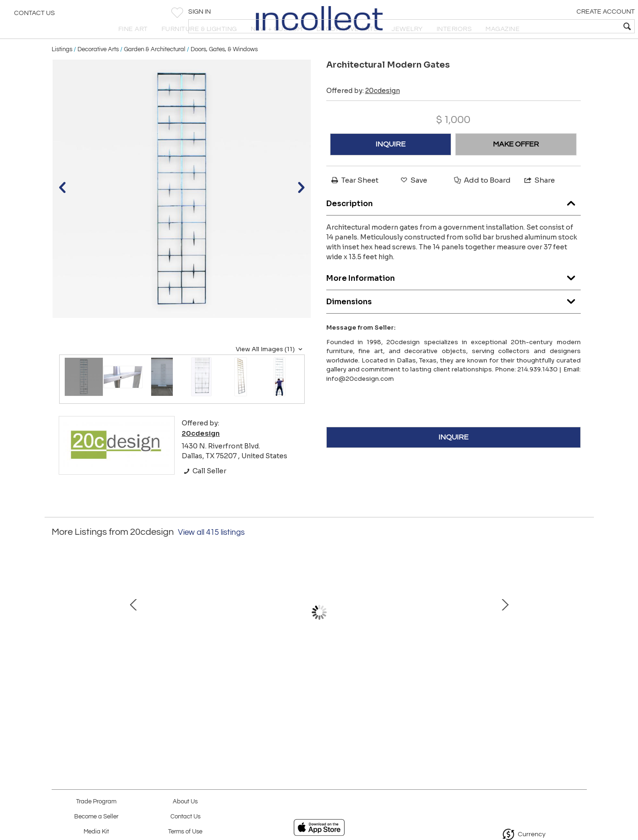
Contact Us (35, 16)
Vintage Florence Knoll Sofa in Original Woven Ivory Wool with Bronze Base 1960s (415, 682)
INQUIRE (391, 167)
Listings (62, 71)
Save (413, 203)
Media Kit (96, 832)
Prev (59, 639)
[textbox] (563, 26)
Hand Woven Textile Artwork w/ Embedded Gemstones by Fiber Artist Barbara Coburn (218, 682)
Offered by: (363, 113)
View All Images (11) (270, 371)
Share (539, 203)
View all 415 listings (211, 555)
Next (580, 639)
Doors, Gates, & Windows (224, 71)
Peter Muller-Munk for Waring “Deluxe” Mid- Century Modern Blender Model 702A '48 (317, 682)
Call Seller (204, 493)
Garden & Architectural (155, 71)
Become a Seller (96, 817)
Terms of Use (185, 832)
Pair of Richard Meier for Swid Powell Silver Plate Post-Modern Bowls (514, 682)
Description (454, 223)
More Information (454, 298)
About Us (185, 802)
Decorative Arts (98, 71)
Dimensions (454, 321)
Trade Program (96, 802)
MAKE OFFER (516, 167)
